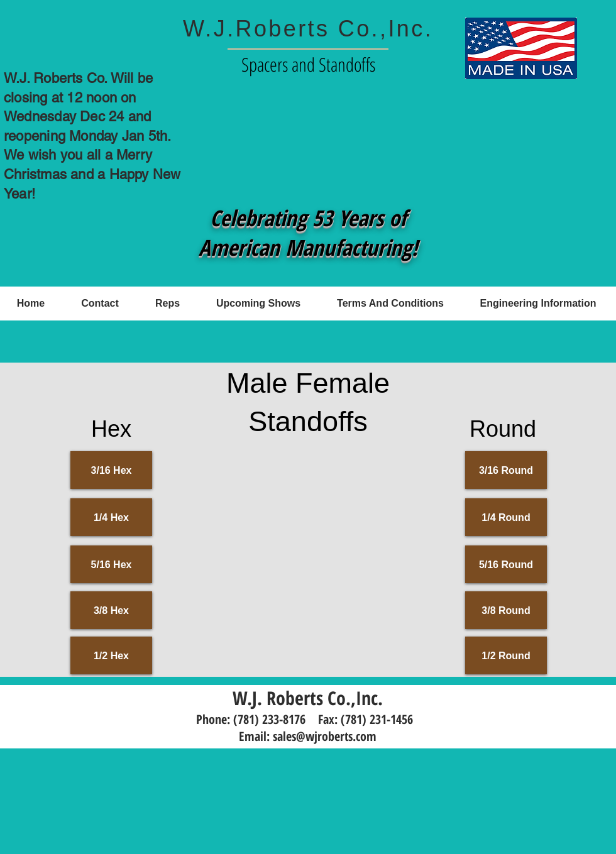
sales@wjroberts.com (325, 736)
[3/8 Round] (506, 610)
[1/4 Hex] (111, 517)
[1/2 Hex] (111, 655)
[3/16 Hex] (111, 470)
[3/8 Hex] (111, 610)
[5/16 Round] (506, 564)
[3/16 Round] (506, 470)
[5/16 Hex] (111, 564)
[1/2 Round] (506, 655)
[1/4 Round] (506, 517)
